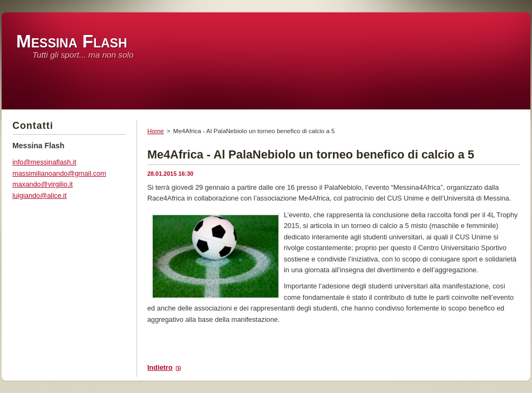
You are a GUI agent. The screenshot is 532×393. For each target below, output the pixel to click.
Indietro (160, 367)
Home (156, 131)
